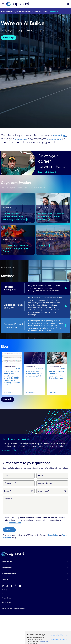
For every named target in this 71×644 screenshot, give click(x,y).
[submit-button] (9, 530)
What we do (7, 561)
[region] (48, 638)
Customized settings (58, 640)
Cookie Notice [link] (6, 602)
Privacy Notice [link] (6, 598)
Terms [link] (4, 594)
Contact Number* (46, 483)
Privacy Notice (15, 522)
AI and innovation (9, 574)
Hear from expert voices (16, 439)
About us (43, 245)
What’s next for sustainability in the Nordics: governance (14, 216)
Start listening (8, 450)
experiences (56, 139)
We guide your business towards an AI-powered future (16, 248)
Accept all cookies (57, 635)
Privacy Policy (52, 535)
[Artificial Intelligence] (66, 288)
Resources (6, 580)
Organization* (10, 483)
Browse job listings (46, 172)
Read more (53, 12)
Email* (41, 475)
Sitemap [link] (4, 590)
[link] (17, 4)
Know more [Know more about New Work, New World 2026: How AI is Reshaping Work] (30, 392)
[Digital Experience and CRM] (66, 306)
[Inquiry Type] (52, 491)
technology (60, 135)
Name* (7, 475)
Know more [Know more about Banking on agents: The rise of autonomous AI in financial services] (52, 392)
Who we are (7, 568)
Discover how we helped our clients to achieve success (52, 216)
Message (8, 498)
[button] (3, 4)
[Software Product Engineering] (66, 325)
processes (21, 139)
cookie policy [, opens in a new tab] (44, 641)
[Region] (19, 491)
